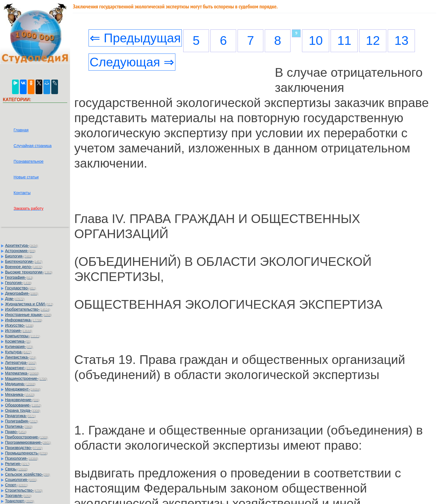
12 (373, 40)
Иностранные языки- (28, 315)
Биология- (19, 256)
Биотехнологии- (24, 261)
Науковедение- (22, 400)
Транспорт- (20, 501)
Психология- (22, 458)
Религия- (18, 464)
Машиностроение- (26, 378)
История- (19, 331)
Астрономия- (20, 251)
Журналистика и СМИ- (29, 304)
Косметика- (18, 341)
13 (401, 40)
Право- (16, 432)
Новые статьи (26, 177)
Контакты (22, 193)
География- (19, 277)
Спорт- (17, 485)
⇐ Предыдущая (135, 38)
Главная (21, 130)
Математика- (22, 373)
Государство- (21, 288)
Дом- (15, 299)
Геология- (18, 283)
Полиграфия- (22, 421)
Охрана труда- (23, 410)
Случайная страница (33, 146)
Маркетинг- (21, 368)
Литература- (21, 363)
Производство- (24, 448)
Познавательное (29, 161)
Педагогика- (20, 416)
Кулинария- (19, 347)
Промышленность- (26, 453)
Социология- (21, 480)
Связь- (16, 469)
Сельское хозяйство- (28, 474)
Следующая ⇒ (132, 62)
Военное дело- (24, 267)
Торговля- (18, 496)
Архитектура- (22, 245)
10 (316, 40)
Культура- (18, 352)
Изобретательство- (28, 309)
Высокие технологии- (29, 272)
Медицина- (20, 384)
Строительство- (24, 490)
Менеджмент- (23, 389)
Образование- (23, 405)
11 (344, 40)
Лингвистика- (21, 357)
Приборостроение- (27, 437)
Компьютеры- (23, 336)
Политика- (19, 426)
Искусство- (19, 325)
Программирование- (28, 442)
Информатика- (24, 320)
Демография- (22, 293)
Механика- (20, 394)
